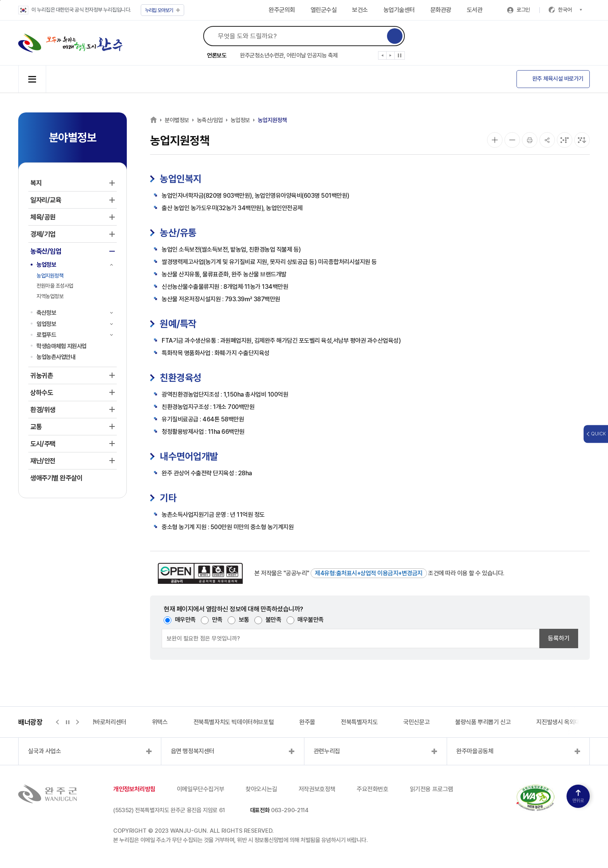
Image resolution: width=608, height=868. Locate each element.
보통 (244, 620)
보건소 (360, 10)
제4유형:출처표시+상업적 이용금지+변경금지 (369, 573)
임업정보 (46, 324)
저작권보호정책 (317, 789)
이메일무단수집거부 (200, 789)
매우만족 (185, 620)
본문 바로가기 (0, 0)
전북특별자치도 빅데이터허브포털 (234, 722)
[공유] (547, 140)
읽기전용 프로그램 (432, 789)
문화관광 (441, 10)
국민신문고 (416, 722)
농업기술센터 (399, 10)
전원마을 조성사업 (55, 286)
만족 (217, 620)
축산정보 (46, 313)
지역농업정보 (50, 296)
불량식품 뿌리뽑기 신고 (483, 722)
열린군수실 (324, 10)
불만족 (274, 620)
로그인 (523, 10)
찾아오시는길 (261, 789)
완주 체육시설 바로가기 (558, 79)
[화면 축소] (512, 140)
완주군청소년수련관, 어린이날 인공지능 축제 (289, 55)
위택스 (160, 722)
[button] (383, 57)
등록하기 (559, 638)
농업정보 (46, 265)
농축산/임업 (210, 120)
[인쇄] (530, 140)
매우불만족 (311, 620)
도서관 (475, 10)
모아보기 (163, 10)
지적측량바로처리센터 (100, 722)
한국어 (570, 10)
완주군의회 (282, 10)
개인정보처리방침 (134, 789)
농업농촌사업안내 (56, 357)
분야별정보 (177, 120)
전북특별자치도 (359, 722)
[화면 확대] (495, 140)
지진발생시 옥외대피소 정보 (569, 722)
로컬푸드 (46, 335)
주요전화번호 (373, 789)
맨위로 (578, 796)
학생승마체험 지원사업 (61, 346)
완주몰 (307, 722)
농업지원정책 (50, 276)
